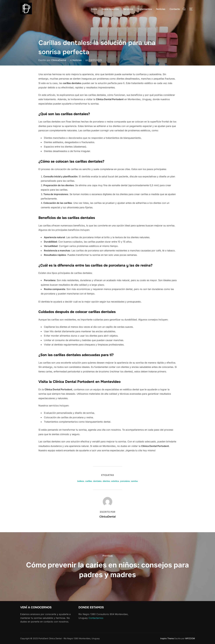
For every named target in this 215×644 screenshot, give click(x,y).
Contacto (175, 9)
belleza (81, 481)
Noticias (161, 9)
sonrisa (134, 481)
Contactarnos (96, 618)
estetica (115, 481)
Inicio (94, 9)
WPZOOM (190, 638)
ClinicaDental (59, 60)
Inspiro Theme (167, 638)
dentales (97, 481)
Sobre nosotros (110, 9)
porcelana (125, 481)
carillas (89, 481)
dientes (106, 481)
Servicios (128, 9)
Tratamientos (145, 9)
